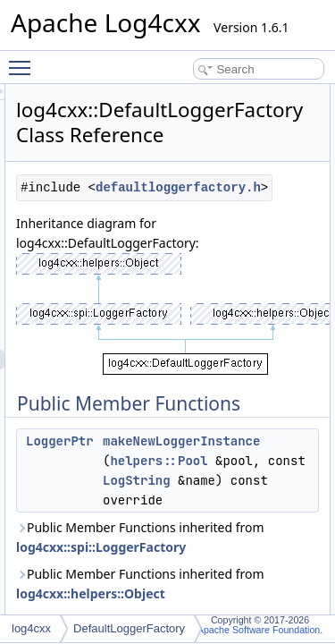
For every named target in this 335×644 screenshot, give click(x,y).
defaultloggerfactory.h (211, 207)
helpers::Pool (260, 480)
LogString (282, 500)
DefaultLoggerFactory (129, 628)
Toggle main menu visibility (24, 60)
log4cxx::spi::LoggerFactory (202, 567)
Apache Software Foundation (259, 630)
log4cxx (31, 628)
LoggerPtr (161, 461)
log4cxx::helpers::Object (192, 613)
